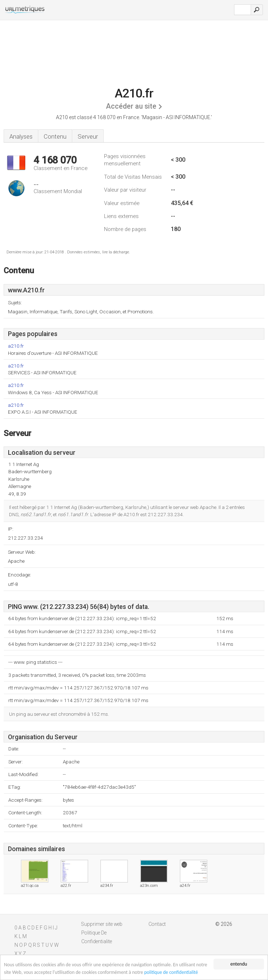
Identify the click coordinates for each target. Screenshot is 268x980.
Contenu (55, 136)
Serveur (88, 136)
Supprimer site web (102, 924)
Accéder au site (131, 106)
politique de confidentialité (171, 972)
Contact (157, 924)
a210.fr (16, 346)
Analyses (21, 136)
